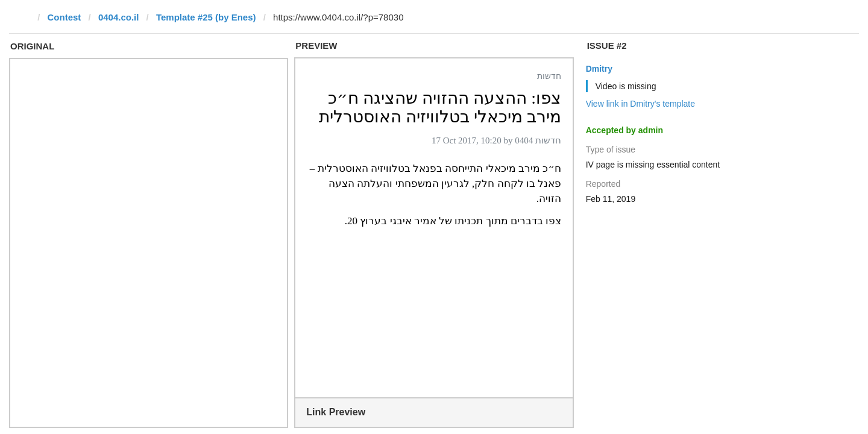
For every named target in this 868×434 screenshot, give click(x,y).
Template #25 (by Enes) (206, 17)
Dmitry (599, 69)
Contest (64, 17)
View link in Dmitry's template (640, 104)
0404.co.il (119, 17)
